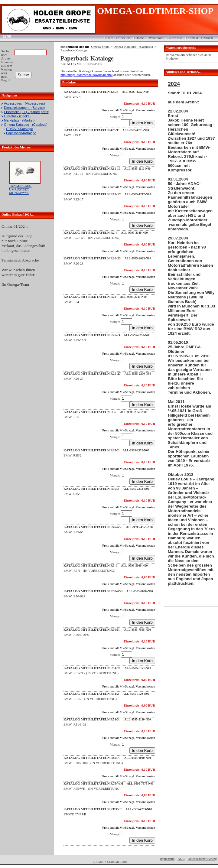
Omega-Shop (100, 47)
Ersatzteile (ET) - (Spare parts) (27, 112)
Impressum (167, 859)
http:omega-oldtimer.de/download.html (86, 75)
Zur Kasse (176, 38)
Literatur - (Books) (17, 116)
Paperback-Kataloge (21, 133)
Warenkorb (156, 38)
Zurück (208, 38)
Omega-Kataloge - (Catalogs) (26, 125)
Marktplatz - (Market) (19, 120)
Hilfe (110, 38)
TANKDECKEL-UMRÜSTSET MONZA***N (21, 189)
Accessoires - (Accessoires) (24, 103)
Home (140, 38)
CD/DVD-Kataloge (20, 129)
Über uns (124, 38)
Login (5, 36)
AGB (181, 859)
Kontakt (193, 38)
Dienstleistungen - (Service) (24, 108)
